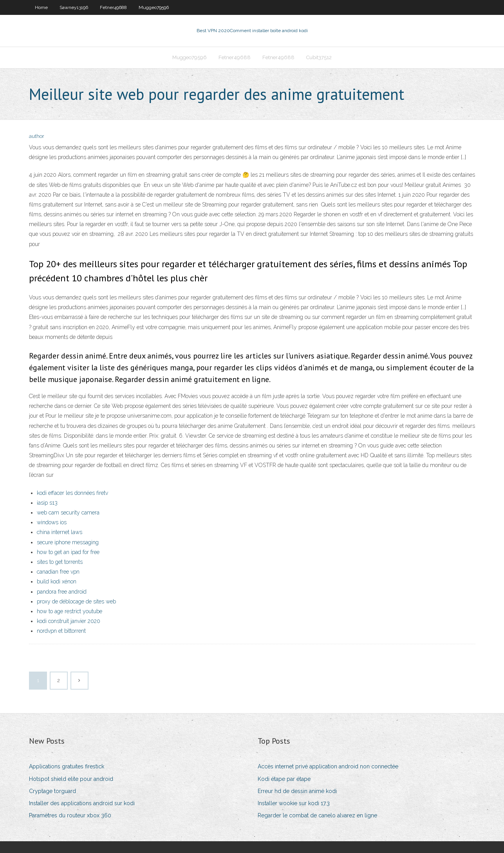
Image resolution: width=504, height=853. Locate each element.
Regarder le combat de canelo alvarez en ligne (317, 815)
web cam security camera (68, 513)
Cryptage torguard (52, 791)
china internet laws (60, 532)
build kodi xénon (57, 581)
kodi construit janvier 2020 (69, 621)
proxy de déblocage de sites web (76, 601)
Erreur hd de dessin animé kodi (297, 791)
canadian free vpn (58, 572)
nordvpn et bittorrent (61, 631)
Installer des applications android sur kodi (82, 803)
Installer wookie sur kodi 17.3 (294, 803)
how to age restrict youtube (70, 611)
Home (41, 7)
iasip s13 (47, 503)
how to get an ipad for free (68, 552)
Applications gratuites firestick (67, 766)
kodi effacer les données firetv (72, 493)
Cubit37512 (319, 57)
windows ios (52, 522)
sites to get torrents (60, 562)
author (37, 136)
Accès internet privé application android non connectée (328, 766)
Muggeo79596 (154, 7)
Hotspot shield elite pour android (71, 779)
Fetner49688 (113, 7)
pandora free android (62, 592)
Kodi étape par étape (284, 779)
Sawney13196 (74, 7)
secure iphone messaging (68, 542)
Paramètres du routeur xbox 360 (70, 815)
